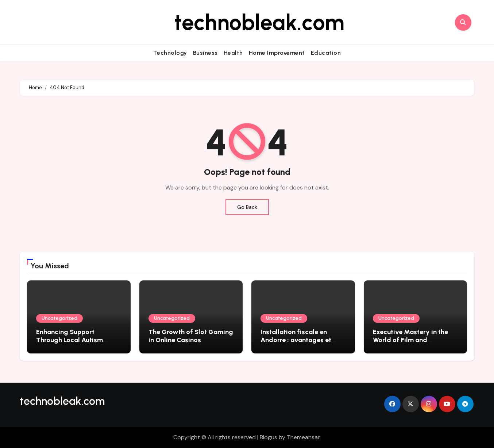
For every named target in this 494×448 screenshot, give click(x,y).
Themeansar (303, 437)
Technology (170, 53)
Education (326, 53)
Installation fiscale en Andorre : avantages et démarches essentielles (296, 340)
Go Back (247, 207)
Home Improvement (277, 53)
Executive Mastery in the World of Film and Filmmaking (410, 340)
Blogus (269, 437)
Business (205, 53)
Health (233, 53)
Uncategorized (59, 318)
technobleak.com (259, 22)
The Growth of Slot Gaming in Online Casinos (191, 336)
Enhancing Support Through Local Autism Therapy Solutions (70, 340)
